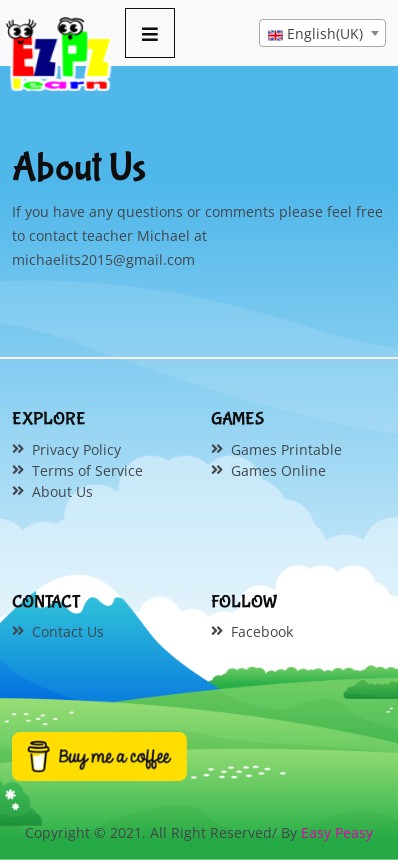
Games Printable (286, 449)
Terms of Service (87, 470)
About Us (62, 491)
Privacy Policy (76, 449)
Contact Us (68, 631)
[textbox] (322, 34)
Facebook (262, 631)
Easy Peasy (337, 832)
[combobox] (322, 33)
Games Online (278, 470)
